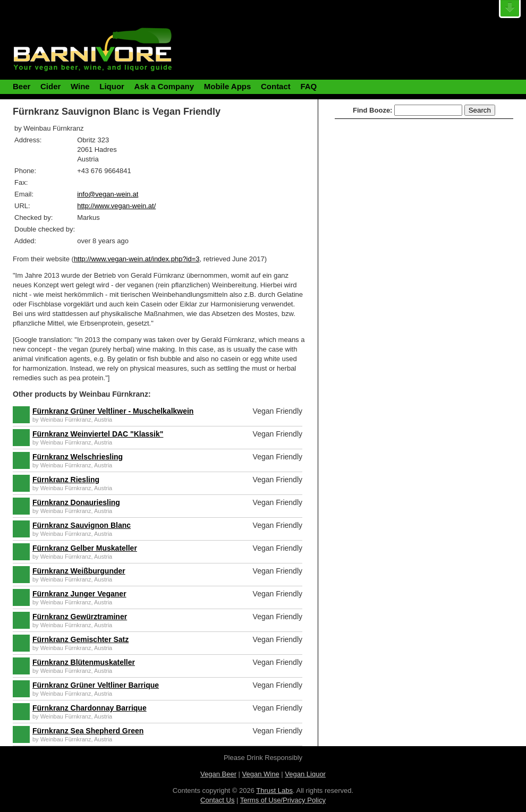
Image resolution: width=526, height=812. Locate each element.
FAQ (308, 86)
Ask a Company (164, 86)
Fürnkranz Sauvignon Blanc (82, 525)
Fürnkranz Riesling (66, 480)
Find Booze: (372, 110)
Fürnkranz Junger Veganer (79, 594)
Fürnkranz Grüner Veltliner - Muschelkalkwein (113, 411)
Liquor (112, 86)
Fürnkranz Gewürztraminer (80, 617)
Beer (22, 86)
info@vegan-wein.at (108, 194)
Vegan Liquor (305, 774)
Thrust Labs (274, 790)
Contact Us (217, 800)
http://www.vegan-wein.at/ (116, 206)
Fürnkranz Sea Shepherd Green (88, 731)
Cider (50, 86)
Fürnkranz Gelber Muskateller (85, 548)
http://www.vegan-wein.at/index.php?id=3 (137, 259)
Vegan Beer (218, 774)
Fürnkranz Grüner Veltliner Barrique (96, 685)
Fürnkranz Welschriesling (78, 457)
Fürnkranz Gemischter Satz (80, 639)
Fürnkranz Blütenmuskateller (84, 662)
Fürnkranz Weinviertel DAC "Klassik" (98, 434)
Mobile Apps (228, 86)
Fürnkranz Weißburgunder (79, 571)
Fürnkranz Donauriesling (76, 502)
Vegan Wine (261, 774)
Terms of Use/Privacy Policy (283, 800)
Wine (80, 86)
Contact (276, 86)
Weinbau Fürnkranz (66, 420)
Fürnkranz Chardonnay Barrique (90, 708)
